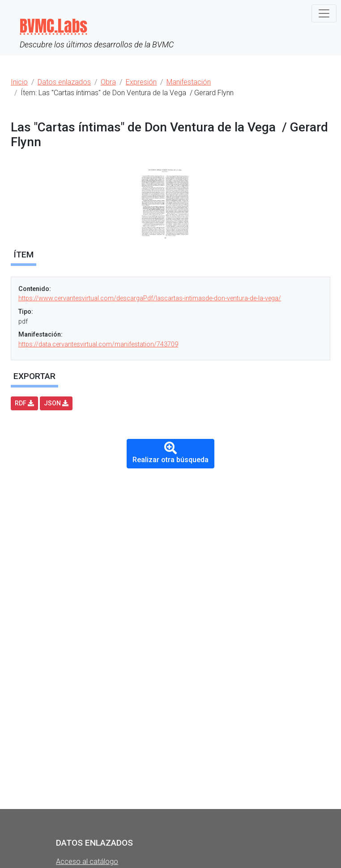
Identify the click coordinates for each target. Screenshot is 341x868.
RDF (24, 403)
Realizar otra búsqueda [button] (170, 453)
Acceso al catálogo (87, 862)
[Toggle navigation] (324, 13)
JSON (56, 403)
